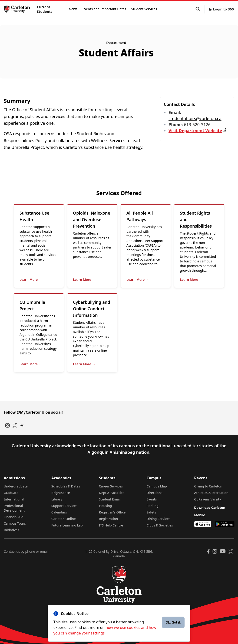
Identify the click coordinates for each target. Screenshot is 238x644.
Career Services (111, 486)
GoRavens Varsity (208, 499)
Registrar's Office (112, 512)
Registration (109, 519)
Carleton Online (64, 519)
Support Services (64, 506)
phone (30, 551)
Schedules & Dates (66, 486)
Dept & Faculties (112, 493)
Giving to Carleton (208, 486)
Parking (152, 506)
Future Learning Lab (67, 525)
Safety (151, 512)
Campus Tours (15, 523)
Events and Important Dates (104, 9)
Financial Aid (13, 517)
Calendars (59, 512)
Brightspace (61, 493)
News (73, 9)
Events (152, 499)
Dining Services (158, 519)
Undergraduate (16, 486)
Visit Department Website (198, 130)
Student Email (110, 499)
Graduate (11, 493)
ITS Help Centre (111, 525)
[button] (200, 9)
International (14, 499)
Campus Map (157, 486)
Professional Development (14, 508)
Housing (106, 506)
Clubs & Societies (160, 525)
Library (57, 499)
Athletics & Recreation (211, 493)
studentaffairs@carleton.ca (195, 118)
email (44, 551)
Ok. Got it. (173, 622)
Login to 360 (223, 9)
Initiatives (11, 530)
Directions (154, 493)
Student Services (144, 9)
